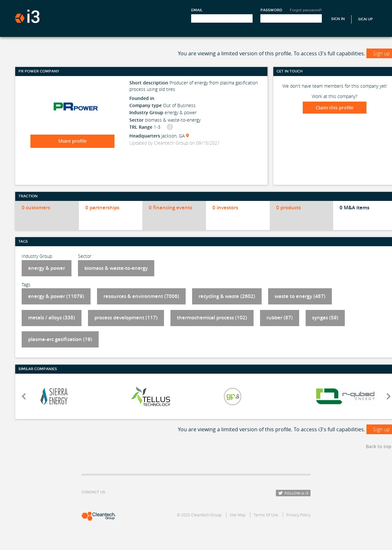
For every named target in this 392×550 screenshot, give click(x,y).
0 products (289, 208)
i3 (27, 16)
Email (197, 10)
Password (271, 10)
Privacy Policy (298, 515)
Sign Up (365, 19)
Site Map (238, 515)
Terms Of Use (266, 515)
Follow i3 (293, 493)
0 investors (225, 208)
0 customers (36, 208)
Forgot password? (306, 10)
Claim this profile (335, 108)
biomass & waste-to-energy (116, 268)
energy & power (47, 268)
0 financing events (170, 208)
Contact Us (93, 492)
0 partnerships (102, 208)
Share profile (72, 141)
